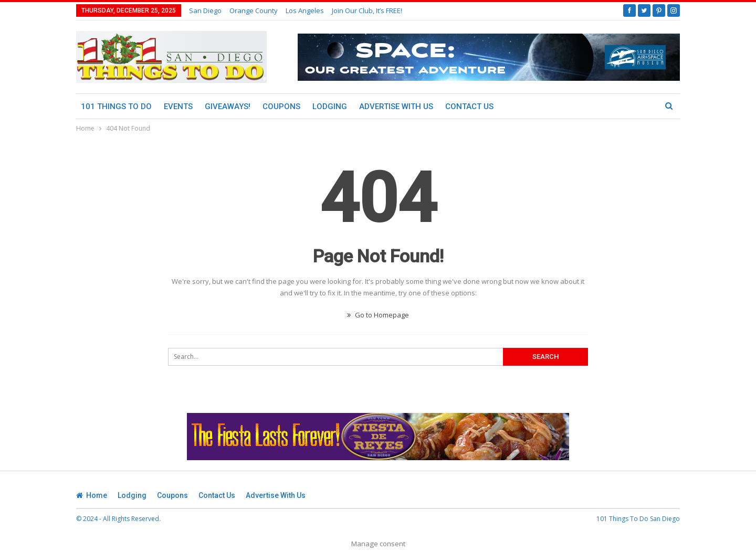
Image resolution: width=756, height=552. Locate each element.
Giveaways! (228, 107)
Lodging (330, 107)
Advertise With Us (396, 107)
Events (178, 107)
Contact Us (469, 107)
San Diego (205, 10)
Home (92, 495)
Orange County (254, 10)
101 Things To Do (116, 107)
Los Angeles (305, 10)
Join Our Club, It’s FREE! (367, 10)
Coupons (281, 107)
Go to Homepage (378, 315)
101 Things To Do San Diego (638, 519)
